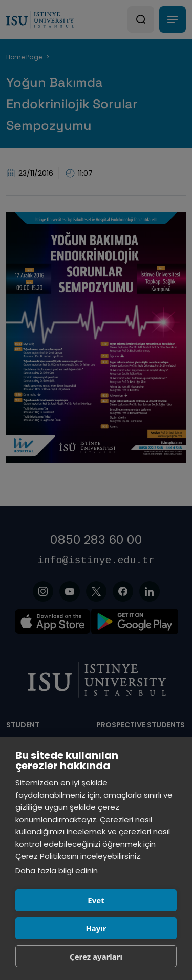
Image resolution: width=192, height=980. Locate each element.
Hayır (96, 928)
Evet (96, 900)
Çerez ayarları (96, 957)
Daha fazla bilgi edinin (57, 870)
